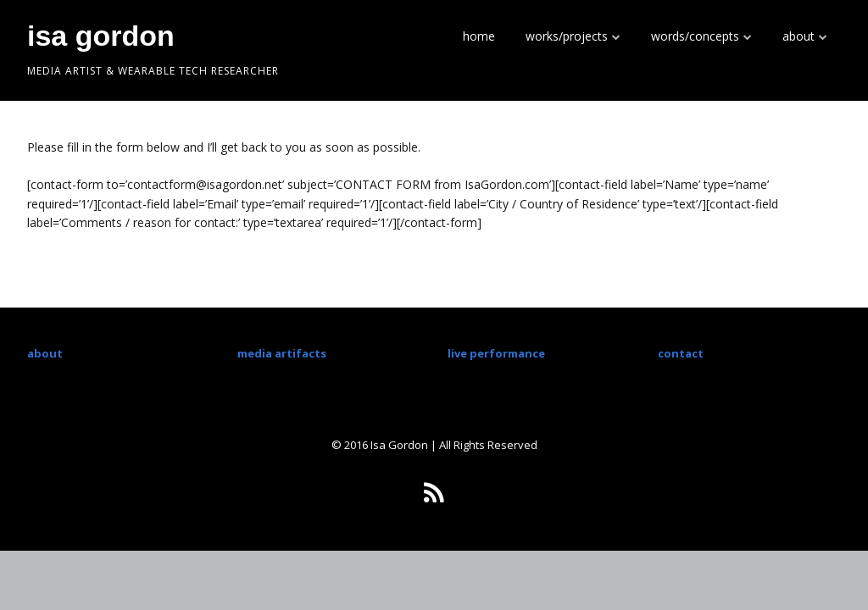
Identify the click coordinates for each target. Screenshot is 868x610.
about (798, 36)
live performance (496, 353)
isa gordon (101, 36)
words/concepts (695, 36)
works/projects (567, 36)
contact (681, 353)
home (479, 36)
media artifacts (282, 353)
